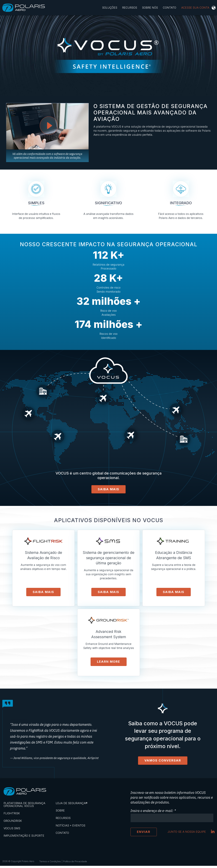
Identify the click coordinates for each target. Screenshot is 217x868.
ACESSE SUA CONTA (195, 8)
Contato (170, 8)
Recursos (130, 8)
